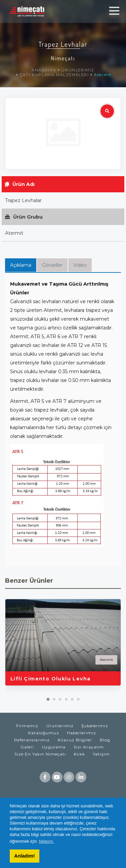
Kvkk (79, 754)
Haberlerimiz (81, 733)
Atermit (103, 75)
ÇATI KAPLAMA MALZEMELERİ (54, 75)
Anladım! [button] (25, 856)
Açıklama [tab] (21, 265)
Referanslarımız (32, 740)
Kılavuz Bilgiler (75, 740)
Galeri (27, 747)
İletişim (101, 754)
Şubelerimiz (95, 726)
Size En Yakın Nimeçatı (40, 754)
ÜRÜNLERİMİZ (78, 70)
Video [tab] (80, 265)
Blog (105, 740)
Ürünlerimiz (60, 726)
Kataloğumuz (44, 733)
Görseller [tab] (52, 265)
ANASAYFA (44, 70)
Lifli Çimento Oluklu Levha (50, 679)
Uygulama (54, 747)
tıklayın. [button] (47, 841)
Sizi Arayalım (89, 747)
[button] (48, 699)
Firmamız (27, 726)
